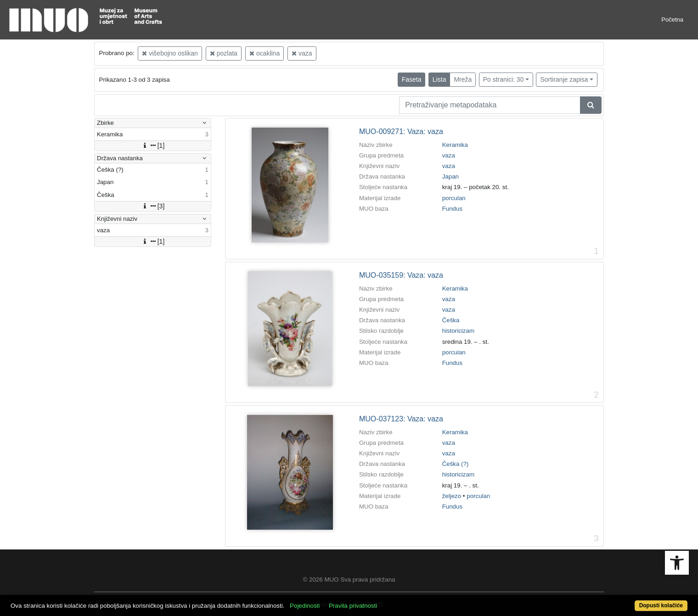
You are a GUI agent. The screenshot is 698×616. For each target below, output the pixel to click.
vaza (302, 53)
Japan (450, 176)
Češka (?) (456, 464)
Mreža (463, 79)
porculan (454, 198)
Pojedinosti (305, 606)
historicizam (458, 331)
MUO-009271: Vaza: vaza (401, 132)
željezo (452, 496)
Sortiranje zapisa (564, 79)
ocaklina (265, 53)
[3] (153, 206)
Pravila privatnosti (353, 606)
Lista (439, 79)
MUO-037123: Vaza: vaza (401, 419)
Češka (451, 320)
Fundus (452, 209)
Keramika (455, 145)
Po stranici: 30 (504, 79)
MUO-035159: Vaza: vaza (401, 275)
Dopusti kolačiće (661, 605)
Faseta (412, 79)
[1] (153, 146)
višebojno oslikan (170, 53)
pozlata (224, 53)
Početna (672, 20)
